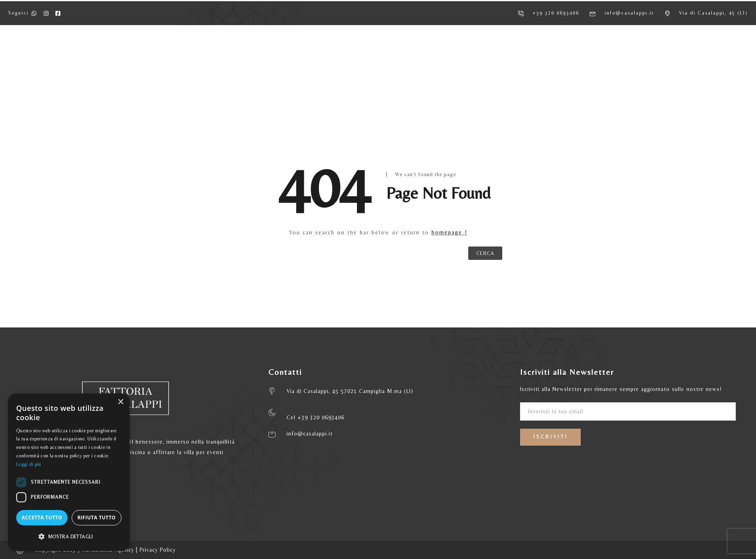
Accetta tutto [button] (42, 518)
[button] (69, 537)
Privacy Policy (158, 550)
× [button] (120, 402)
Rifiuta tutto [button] (97, 518)
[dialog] (69, 472)
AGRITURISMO (204, 53)
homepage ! (449, 232)
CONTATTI (565, 53)
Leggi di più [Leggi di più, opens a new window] (29, 464)
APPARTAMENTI (269, 53)
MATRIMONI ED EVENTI (494, 53)
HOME (153, 53)
